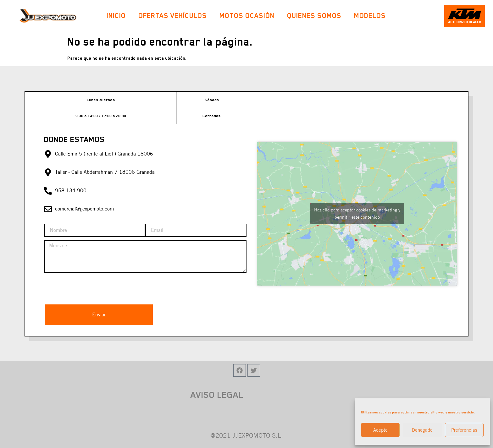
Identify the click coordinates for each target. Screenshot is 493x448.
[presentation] (92, 288)
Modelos (371, 16)
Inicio (116, 16)
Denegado (422, 430)
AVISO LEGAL (217, 395)
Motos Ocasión (247, 16)
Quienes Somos (314, 16)
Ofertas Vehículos (173, 16)
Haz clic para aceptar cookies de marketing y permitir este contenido (357, 213)
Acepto (380, 430)
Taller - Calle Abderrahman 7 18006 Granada (105, 172)
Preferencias (464, 430)
